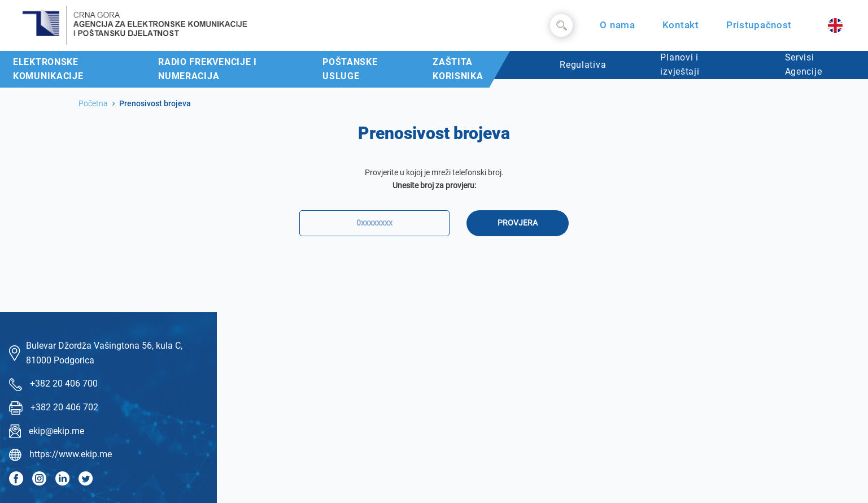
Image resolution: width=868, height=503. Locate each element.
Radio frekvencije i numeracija (208, 69)
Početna (93, 103)
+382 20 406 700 (64, 383)
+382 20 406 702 (64, 407)
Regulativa (583, 65)
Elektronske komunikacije (48, 69)
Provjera (518, 223)
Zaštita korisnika (458, 69)
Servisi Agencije (804, 65)
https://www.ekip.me (71, 454)
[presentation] (434, 272)
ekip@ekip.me (56, 431)
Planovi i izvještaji (680, 65)
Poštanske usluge (350, 69)
